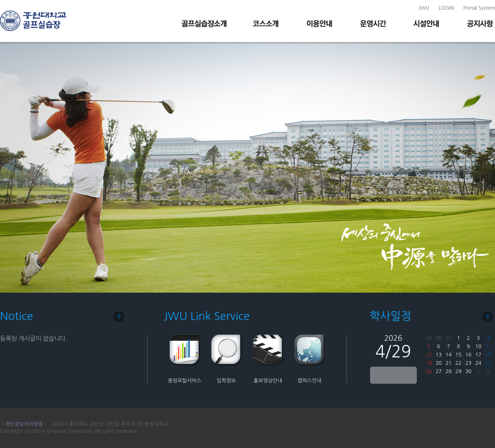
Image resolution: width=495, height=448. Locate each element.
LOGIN (446, 8)
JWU (424, 8)
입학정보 (226, 381)
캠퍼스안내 (309, 381)
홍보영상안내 (268, 381)
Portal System (479, 8)
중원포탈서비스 (185, 381)
